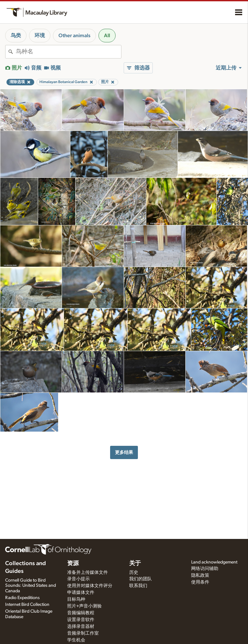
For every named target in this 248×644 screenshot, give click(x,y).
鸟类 (16, 36)
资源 (73, 563)
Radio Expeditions (22, 598)
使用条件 (200, 582)
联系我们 (138, 586)
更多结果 (124, 452)
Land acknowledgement (214, 562)
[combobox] (68, 52)
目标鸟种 (76, 599)
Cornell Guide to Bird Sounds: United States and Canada (31, 586)
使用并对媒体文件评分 (90, 586)
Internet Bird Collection (27, 605)
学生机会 (76, 640)
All (107, 36)
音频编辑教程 (81, 613)
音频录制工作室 (83, 633)
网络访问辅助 (205, 569)
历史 (134, 573)
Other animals (74, 36)
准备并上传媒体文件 (88, 573)
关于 (135, 563)
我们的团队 (140, 579)
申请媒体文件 (81, 593)
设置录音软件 (81, 620)
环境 (40, 36)
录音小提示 (78, 579)
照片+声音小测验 (84, 606)
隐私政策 (200, 575)
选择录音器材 (81, 627)
